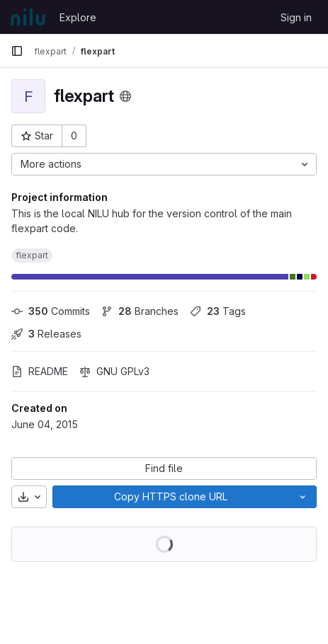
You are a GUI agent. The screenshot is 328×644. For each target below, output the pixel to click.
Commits (51, 311)
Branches (140, 311)
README (40, 371)
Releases (46, 334)
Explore (78, 17)
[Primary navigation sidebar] (17, 51)
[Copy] (171, 497)
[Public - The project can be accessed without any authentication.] (125, 96)
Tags (218, 311)
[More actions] (164, 164)
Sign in (296, 17)
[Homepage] (28, 17)
